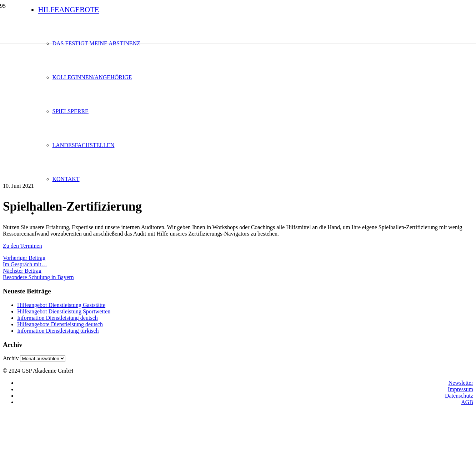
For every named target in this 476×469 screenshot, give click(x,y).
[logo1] (188, 83)
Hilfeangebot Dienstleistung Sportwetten (64, 311)
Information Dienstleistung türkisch (58, 331)
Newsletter (461, 383)
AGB (467, 402)
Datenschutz (459, 396)
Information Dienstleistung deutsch (57, 318)
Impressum (460, 389)
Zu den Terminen (22, 246)
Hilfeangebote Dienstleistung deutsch (60, 324)
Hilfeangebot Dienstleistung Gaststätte (61, 305)
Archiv (11, 358)
